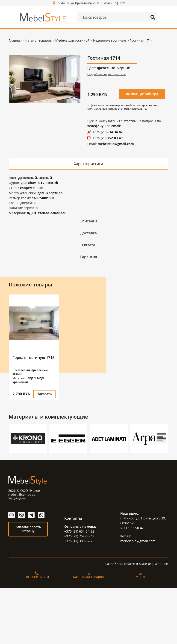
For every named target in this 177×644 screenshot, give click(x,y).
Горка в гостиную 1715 (33, 356)
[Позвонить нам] (37, 572)
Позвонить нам (37, 576)
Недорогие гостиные (110, 40)
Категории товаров (88, 576)
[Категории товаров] (88, 572)
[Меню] (140, 572)
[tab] (88, 164)
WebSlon (161, 563)
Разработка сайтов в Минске (128, 563)
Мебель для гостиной (72, 40)
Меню (140, 576)
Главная (15, 40)
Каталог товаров (38, 40)
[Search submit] (153, 17)
